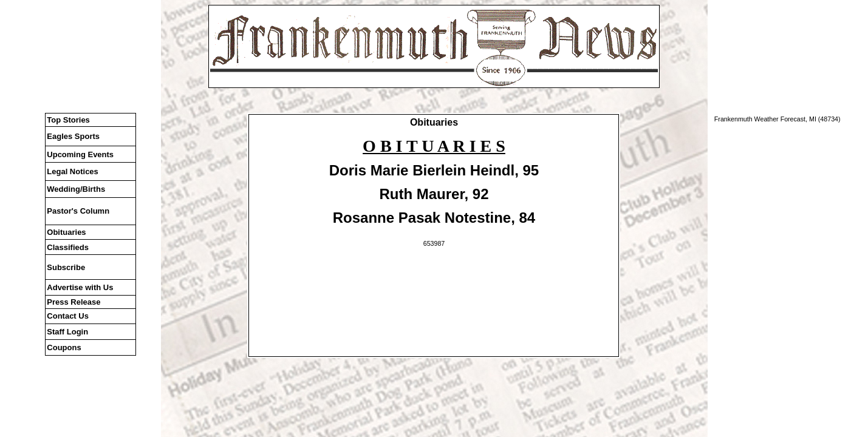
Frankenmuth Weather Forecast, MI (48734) (777, 119)
